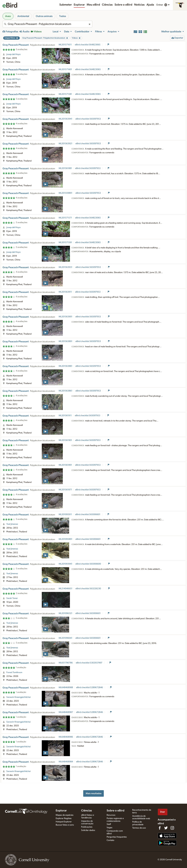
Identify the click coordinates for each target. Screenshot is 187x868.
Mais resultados (94, 793)
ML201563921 (65, 144)
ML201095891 (65, 539)
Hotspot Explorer (64, 822)
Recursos (111, 815)
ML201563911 (65, 292)
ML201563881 (65, 366)
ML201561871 (65, 490)
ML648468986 (66, 737)
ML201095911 (65, 514)
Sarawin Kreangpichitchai (18, 697)
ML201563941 (65, 119)
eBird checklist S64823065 (88, 45)
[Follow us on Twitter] (166, 828)
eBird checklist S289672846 (90, 687)
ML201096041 (65, 638)
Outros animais (44, 16)
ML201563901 (65, 317)
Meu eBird (93, 5)
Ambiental (23, 16)
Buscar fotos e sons (65, 825)
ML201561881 (65, 168)
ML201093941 (65, 564)
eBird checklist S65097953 (88, 119)
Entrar (160, 5)
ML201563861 (65, 391)
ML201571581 (65, 94)
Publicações (87, 827)
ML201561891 (65, 465)
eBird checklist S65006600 (88, 564)
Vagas (109, 828)
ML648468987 (66, 712)
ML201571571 (65, 218)
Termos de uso (139, 828)
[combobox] (47, 24)
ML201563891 (65, 341)
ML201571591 (65, 242)
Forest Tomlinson (14, 672)
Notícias (139, 5)
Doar (162, 812)
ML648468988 (66, 687)
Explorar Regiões (64, 818)
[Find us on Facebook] (160, 828)
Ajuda (150, 5)
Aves (8, 16)
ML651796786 (66, 663)
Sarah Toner (12, 598)
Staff (109, 824)
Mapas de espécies (65, 815)
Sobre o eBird (123, 5)
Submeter (66, 5)
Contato (110, 840)
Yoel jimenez (12, 524)
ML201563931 (65, 267)
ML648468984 (66, 762)
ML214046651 (65, 589)
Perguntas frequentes (117, 837)
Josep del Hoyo (13, 54)
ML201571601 (65, 69)
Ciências (107, 5)
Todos (63, 16)
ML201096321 (65, 613)
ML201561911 (65, 416)
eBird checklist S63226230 (88, 589)
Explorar (79, 5)
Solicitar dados (88, 830)
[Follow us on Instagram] (172, 828)
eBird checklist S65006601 (88, 514)
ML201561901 (65, 440)
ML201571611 (65, 45)
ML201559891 (65, 193)
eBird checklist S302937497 (89, 663)
